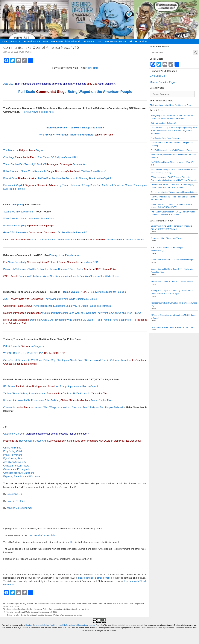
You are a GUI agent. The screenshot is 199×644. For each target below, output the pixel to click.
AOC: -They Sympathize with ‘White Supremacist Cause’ (50, 299)
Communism (12, 609)
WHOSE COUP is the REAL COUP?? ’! (35, 353)
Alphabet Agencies (14, 603)
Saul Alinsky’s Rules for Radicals (108, 292)
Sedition (67, 609)
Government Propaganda (17, 469)
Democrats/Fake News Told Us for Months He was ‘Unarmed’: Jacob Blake (59, 269)
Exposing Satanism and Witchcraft (22, 476)
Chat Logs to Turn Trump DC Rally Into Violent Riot (40, 157)
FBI (89, 603)
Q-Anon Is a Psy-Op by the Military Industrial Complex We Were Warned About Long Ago (44, 615)
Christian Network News (16, 466)
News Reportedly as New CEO (51, 262)
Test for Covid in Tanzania (117, 240)
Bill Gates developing (29, 226)
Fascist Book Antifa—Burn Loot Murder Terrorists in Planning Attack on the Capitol (57, 178)
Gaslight (30, 609)
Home (4, 41)
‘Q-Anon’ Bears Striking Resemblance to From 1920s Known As (56, 393)
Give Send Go (14, 494)
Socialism (76, 609)
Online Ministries (12, 448)
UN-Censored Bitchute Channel (65, 41)
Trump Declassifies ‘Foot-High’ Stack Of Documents (44, 164)
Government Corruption (102, 603)
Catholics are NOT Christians (19, 473)
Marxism (38, 609)
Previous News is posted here (38, 112)
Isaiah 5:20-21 (71, 292)
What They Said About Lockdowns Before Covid (29, 219)
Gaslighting (17, 205)
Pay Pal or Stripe (16, 501)
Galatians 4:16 (11, 434)
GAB (99, 41)
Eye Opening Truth (13, 458)
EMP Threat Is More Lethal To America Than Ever (172, 327)
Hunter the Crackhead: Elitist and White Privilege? (172, 260)
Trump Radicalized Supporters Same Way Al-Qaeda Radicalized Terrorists (57, 306)
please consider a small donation (95, 578)
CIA (36, 603)
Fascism (22, 609)
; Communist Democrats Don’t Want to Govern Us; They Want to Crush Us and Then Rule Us (72, 313)
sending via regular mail (19, 508)
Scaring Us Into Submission (18, 212)
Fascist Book (88, 41)
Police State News (121, 603)
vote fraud (85, 609)
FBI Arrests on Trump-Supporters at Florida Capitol (51, 386)
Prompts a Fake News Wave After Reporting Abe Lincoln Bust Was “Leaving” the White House (61, 276)
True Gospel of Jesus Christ (34, 441)
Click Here (92, 68)
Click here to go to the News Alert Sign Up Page (171, 105)
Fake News (82, 603)
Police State (48, 609)
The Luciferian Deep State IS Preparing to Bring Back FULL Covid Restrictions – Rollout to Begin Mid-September (174, 131)
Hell (72, 542)
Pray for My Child (13, 451)
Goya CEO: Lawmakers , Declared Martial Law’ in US (45, 232)
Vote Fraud (14, 606)
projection (58, 609)
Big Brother (28, 603)
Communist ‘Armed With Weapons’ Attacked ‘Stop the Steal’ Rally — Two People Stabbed (64, 407)
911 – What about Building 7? (163, 123)
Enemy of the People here (64, 255)
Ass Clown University (15, 462)
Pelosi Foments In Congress (24, 346)
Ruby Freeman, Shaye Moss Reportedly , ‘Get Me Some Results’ (55, 171)
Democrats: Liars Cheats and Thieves (167, 238)
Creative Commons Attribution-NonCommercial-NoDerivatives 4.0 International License (60, 625)
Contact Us (15, 41)
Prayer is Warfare (13, 455)
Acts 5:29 (8, 84)
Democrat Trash (69, 603)
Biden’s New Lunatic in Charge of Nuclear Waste (172, 281)
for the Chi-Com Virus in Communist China (39, 240)
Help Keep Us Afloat (138, 41)
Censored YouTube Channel (36, 41)
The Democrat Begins (23, 150)
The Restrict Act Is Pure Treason (165, 138)
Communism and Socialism (50, 603)
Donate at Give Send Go (115, 41)
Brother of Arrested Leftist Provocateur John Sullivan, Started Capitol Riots (58, 400)
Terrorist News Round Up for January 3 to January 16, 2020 (32, 612)
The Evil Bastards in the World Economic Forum (171, 150)
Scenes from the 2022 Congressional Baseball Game (174, 192)
